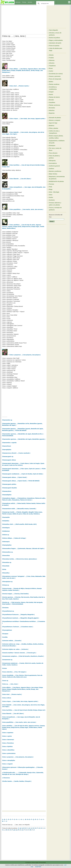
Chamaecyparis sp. (8, 457)
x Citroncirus (6, 778)
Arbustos (52, 63)
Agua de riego (53, 123)
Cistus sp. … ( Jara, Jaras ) (10, 684)
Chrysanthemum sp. (8, 611)
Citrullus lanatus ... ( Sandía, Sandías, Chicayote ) (17, 781)
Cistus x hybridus (7, 746)
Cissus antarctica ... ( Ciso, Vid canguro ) (14, 672)
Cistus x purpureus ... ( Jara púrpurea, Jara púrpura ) (21, 355)
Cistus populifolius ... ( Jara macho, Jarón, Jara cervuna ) (19, 722)
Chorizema (5, 608)
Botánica (52, 126)
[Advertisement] (24, 19)
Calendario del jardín (55, 43)
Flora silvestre (53, 153)
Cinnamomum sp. (7, 660)
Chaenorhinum (7, 446)
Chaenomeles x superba (9, 443)
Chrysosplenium (7, 630)
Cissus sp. (5, 681)
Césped (51, 92)
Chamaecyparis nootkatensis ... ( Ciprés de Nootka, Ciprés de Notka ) (23, 474)
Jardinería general (54, 166)
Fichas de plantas (54, 46)
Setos (51, 195)
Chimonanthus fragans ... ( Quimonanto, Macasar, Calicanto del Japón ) (23, 549)
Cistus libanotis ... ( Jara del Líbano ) (13, 714)
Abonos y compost (55, 120)
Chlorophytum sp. (7, 582)
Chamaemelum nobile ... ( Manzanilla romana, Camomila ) (19, 509)
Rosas (51, 68)
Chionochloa (6, 556)
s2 (23, 830)
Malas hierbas (53, 174)
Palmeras (52, 60)
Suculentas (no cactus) (56, 74)
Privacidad (42, 863)
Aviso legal (35, 863)
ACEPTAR (38, 867)
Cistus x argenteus (8, 733)
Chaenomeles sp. (7, 420)
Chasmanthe (6, 517)
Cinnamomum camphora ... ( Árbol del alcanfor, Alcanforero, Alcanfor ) (23, 656)
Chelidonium (6, 531)
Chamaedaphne (7, 495)
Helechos (52, 110)
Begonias (52, 113)
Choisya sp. (6, 585)
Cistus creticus (7, 698)
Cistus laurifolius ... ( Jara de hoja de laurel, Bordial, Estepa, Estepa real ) (24, 710)
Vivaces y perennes (55, 76)
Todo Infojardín (53, 30)
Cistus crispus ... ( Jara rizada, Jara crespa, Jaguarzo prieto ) (20, 701)
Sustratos (52, 200)
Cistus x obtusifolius (8, 750)
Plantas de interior (54, 97)
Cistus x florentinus (8, 743)
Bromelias (52, 108)
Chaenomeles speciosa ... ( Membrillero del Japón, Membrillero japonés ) (24, 439)
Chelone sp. (6, 535)
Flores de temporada (55, 79)
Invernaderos (53, 163)
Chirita (4, 569)
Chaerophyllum (7, 450)
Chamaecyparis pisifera (9, 484)
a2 (21, 828)
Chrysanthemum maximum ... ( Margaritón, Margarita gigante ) (21, 618)
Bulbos (51, 82)
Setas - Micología (54, 192)
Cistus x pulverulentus (9, 753)
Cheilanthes (6, 521)
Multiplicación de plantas (56, 181)
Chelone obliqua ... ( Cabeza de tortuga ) (14, 538)
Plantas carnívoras (54, 105)
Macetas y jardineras (55, 171)
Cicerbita (5, 637)
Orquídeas (52, 102)
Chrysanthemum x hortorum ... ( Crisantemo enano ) (18, 627)
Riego (51, 189)
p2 (14, 830)
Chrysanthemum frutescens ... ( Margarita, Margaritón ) (18, 615)
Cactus (51, 71)
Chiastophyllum (7, 545)
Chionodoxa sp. (7, 562)
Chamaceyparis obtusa (9, 460)
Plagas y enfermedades (56, 40)
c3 (32, 828)
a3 (23, 828)
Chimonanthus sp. (8, 552)
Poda (50, 187)
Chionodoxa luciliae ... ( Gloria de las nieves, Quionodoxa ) (19, 559)
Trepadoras (52, 66)
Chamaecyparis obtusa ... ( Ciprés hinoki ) (15, 477)
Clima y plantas (54, 128)
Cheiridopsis (6, 528)
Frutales (51, 58)
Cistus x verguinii (7, 764)
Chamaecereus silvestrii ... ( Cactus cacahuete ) (16, 453)
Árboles (51, 55)
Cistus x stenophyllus (9, 760)
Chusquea (5, 634)
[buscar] (45, 4)
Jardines (52, 169)
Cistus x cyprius (7, 736)
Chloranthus (6, 573)
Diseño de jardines (54, 38)
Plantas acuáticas (54, 84)
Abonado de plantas (55, 118)
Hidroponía (52, 161)
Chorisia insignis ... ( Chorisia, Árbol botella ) (15, 594)
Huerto (51, 94)
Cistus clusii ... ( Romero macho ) (12, 694)
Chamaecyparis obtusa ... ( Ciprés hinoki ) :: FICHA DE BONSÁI (21, 481)
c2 (29, 828)
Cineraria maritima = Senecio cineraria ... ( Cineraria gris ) (19, 653)
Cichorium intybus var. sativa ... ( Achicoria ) (15, 649)
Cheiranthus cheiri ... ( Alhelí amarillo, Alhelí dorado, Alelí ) (19, 524)
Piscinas (51, 184)
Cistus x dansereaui (8, 740)
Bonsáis (51, 100)
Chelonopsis (6, 542)
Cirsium (4, 668)
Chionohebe (6, 566)
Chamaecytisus (7, 491)
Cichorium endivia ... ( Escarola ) (12, 641)
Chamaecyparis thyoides (9, 488)
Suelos (51, 197)
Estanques (52, 146)
